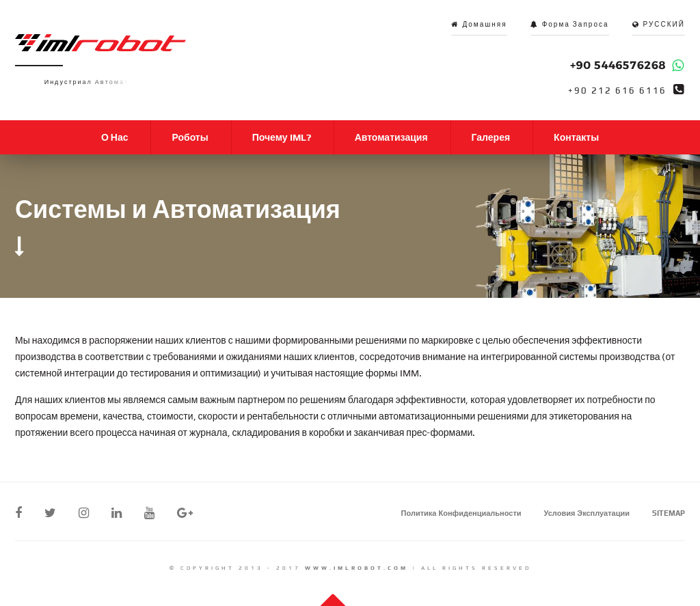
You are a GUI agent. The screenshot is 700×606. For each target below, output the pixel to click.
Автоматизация (391, 137)
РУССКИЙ (664, 24)
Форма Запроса (576, 24)
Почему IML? (282, 137)
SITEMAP (669, 513)
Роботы (190, 137)
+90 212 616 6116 (617, 91)
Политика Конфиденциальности (461, 513)
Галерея (491, 137)
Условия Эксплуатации (587, 513)
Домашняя (484, 24)
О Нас (115, 137)
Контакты (576, 137)
